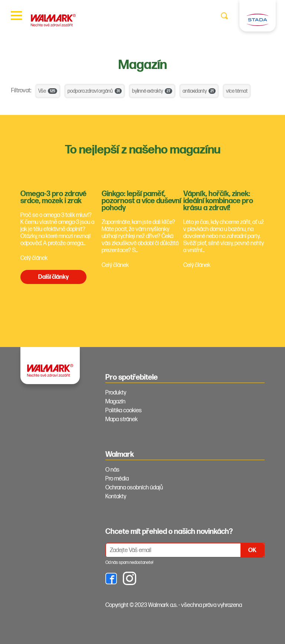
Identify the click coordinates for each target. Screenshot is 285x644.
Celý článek (34, 258)
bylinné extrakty (152, 91)
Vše (48, 91)
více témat (237, 91)
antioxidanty (199, 91)
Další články (53, 277)
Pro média (117, 479)
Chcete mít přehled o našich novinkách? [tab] (169, 532)
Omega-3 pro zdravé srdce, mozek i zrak (53, 197)
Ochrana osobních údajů (134, 488)
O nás (112, 470)
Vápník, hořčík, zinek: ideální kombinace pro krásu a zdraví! (218, 201)
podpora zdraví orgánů (95, 91)
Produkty (116, 393)
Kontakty (116, 497)
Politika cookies (124, 411)
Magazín (115, 402)
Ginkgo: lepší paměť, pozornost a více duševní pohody (141, 201)
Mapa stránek (122, 420)
